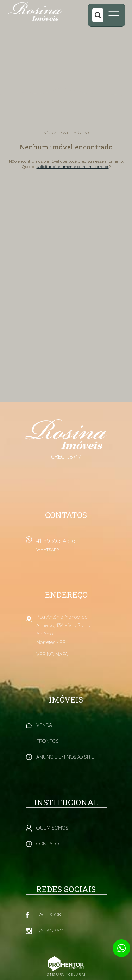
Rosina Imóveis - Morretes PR (66, 434)
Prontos (48, 741)
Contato (48, 844)
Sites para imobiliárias (66, 975)
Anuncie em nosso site (65, 757)
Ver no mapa (52, 654)
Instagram (50, 931)
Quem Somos (52, 828)
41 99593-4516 (71, 547)
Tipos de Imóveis (71, 133)
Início (48, 133)
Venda (44, 725)
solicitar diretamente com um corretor (73, 166)
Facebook (49, 915)
